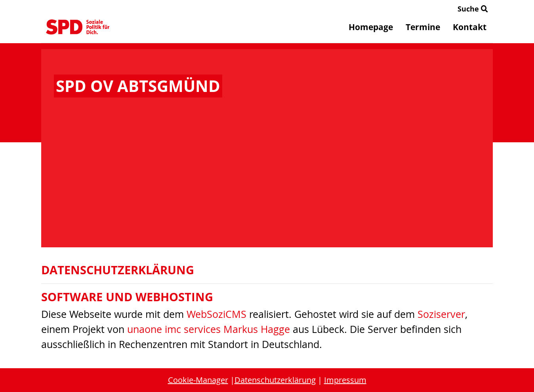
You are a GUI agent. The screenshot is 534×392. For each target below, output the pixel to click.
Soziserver (441, 314)
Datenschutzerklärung (275, 380)
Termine (423, 27)
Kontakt (470, 27)
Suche (473, 9)
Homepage (371, 27)
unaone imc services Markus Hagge (209, 329)
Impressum (345, 380)
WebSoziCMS (216, 314)
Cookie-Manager (198, 380)
